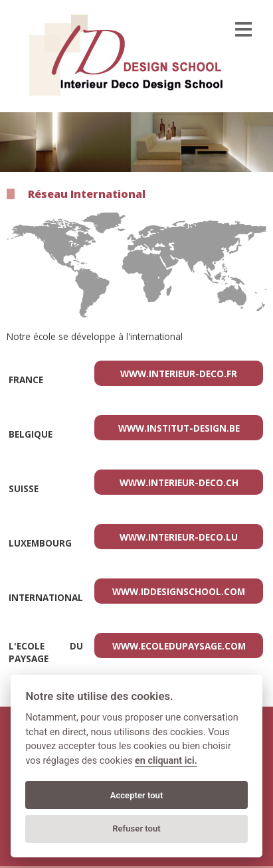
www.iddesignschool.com (179, 591)
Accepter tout (137, 795)
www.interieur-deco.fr (179, 374)
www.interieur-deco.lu (179, 537)
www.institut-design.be (179, 428)
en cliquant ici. (166, 761)
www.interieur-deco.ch (179, 482)
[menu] (243, 30)
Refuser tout (136, 828)
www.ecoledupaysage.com (179, 646)
